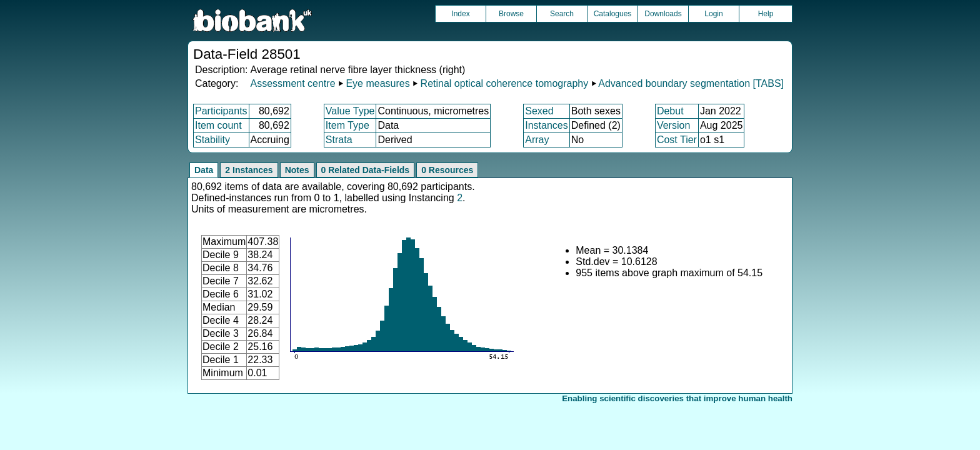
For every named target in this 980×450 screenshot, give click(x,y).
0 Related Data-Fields (366, 170)
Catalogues (613, 14)
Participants (221, 111)
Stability (212, 140)
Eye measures (377, 83)
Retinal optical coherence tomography (505, 83)
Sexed (539, 111)
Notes (297, 170)
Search (562, 14)
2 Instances (249, 170)
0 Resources (447, 170)
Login (713, 14)
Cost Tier (677, 140)
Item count (218, 125)
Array (537, 140)
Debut (670, 111)
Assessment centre (292, 83)
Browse (511, 14)
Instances (546, 125)
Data (204, 170)
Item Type (347, 125)
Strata (339, 140)
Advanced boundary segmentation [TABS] (691, 83)
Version (673, 125)
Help (766, 14)
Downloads (663, 14)
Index (460, 14)
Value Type (350, 111)
